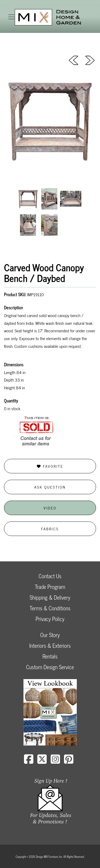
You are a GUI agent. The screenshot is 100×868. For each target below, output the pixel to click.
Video (50, 508)
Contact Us (50, 576)
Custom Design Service (50, 667)
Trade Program (50, 587)
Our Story (50, 635)
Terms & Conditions (50, 608)
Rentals (50, 656)
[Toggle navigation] (11, 17)
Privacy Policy (50, 619)
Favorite (50, 466)
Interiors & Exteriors (50, 646)
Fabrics (50, 529)
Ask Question (50, 487)
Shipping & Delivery (50, 597)
